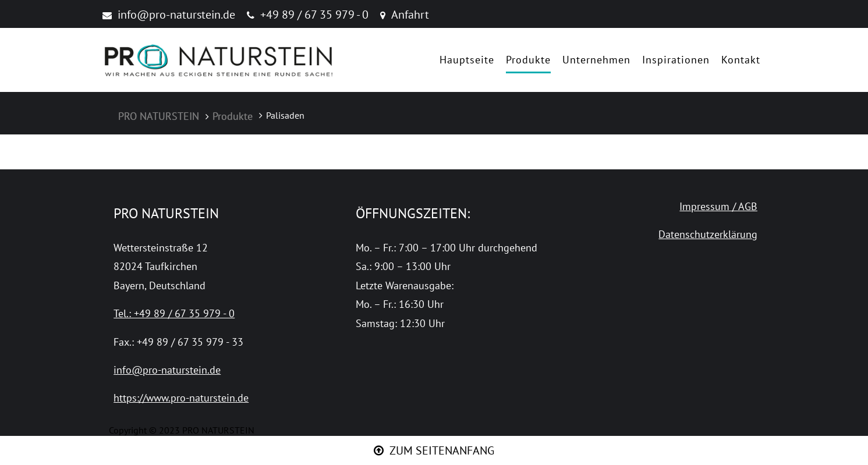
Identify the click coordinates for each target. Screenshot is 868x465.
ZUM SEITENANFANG (442, 450)
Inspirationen (676, 60)
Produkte (528, 60)
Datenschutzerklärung (708, 234)
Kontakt (741, 60)
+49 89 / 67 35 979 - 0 (314, 15)
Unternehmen (596, 60)
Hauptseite (467, 60)
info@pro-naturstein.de (176, 15)
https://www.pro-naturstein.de (181, 398)
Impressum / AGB (718, 206)
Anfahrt (410, 15)
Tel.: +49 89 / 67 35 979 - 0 (174, 313)
